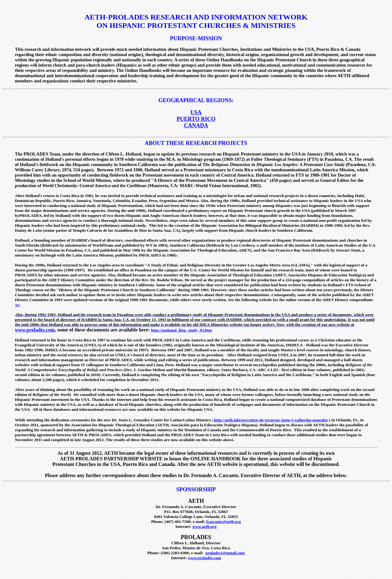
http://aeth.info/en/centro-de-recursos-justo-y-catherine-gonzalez (271, 420)
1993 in (164, 320)
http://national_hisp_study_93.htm (182, 330)
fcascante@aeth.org (223, 522)
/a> (18, 305)
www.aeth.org (204, 526)
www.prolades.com (35, 330)
